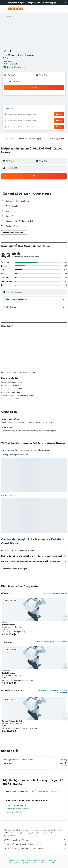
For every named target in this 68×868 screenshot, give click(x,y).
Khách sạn (25, 860)
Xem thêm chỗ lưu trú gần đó (55, 593)
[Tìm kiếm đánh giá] (36, 292)
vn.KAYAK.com (14, 860)
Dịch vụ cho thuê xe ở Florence (18, 809)
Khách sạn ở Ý (51, 860)
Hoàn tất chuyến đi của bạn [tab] (16, 791)
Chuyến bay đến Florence (16, 805)
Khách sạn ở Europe (37, 860)
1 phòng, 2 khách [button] (12, 81)
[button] (65, 3)
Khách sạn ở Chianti (24, 863)
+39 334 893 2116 (10, 64)
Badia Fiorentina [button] (9, 625)
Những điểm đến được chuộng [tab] (44, 791)
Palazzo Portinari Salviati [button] (12, 721)
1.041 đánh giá (20, 67)
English (53, 3)
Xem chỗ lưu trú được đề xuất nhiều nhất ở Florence (53, 691)
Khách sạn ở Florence (15, 812)
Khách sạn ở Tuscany (8, 863)
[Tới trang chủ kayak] (16, 9)
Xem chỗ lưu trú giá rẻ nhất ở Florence (52, 642)
